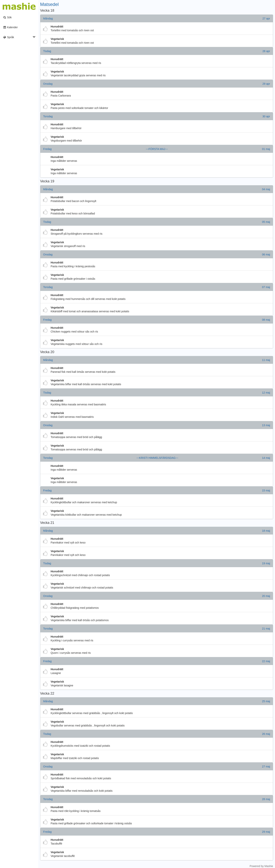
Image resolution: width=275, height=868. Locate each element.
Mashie (269, 866)
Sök (7, 17)
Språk (19, 37)
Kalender (10, 27)
